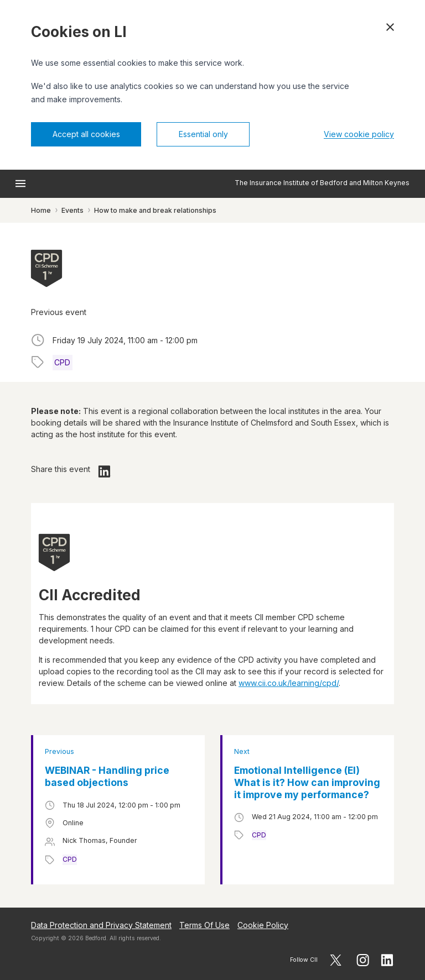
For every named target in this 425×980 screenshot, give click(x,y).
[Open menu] (20, 184)
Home (41, 210)
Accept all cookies (86, 134)
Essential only (203, 134)
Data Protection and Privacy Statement (101, 925)
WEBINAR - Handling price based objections (107, 776)
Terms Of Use (204, 925)
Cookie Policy (263, 925)
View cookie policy (359, 134)
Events (72, 210)
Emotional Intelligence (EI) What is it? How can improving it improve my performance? (307, 782)
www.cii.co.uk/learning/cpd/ (289, 683)
